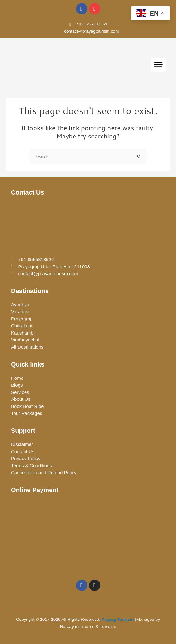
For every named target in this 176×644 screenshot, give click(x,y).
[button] (159, 65)
